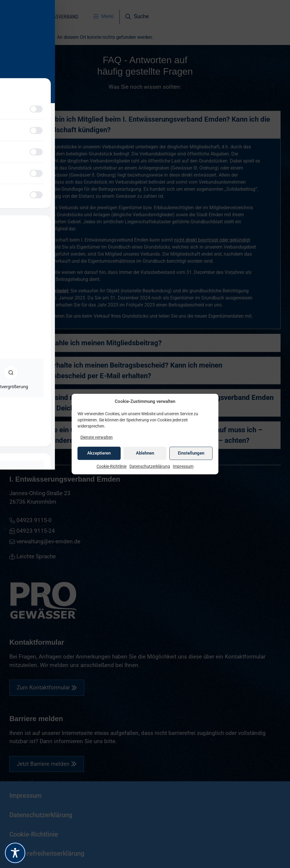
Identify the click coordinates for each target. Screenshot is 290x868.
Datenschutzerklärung (150, 466)
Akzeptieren (99, 453)
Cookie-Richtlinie (112, 466)
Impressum (183, 466)
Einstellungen (191, 453)
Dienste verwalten (97, 437)
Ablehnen (145, 453)
